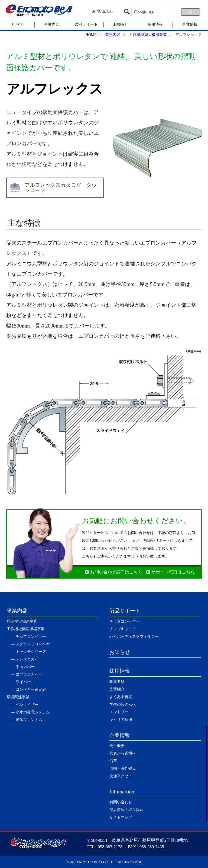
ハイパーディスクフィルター (134, 637)
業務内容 (113, 35)
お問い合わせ (103, 11)
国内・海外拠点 (123, 768)
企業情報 (190, 24)
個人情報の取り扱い (126, 810)
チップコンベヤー (125, 621)
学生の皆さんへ (123, 704)
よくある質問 (121, 697)
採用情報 (155, 24)
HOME (17, 24)
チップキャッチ (123, 629)
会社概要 (117, 746)
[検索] (154, 12)
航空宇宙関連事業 (22, 621)
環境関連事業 (18, 697)
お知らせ (121, 24)
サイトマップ (121, 817)
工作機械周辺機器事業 (148, 35)
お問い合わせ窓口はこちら (116, 572)
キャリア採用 (121, 720)
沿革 (113, 761)
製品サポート (86, 24)
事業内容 (52, 24)
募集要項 (117, 682)
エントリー (119, 712)
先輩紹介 (117, 689)
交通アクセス (121, 776)
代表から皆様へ (123, 753)
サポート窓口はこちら (173, 572)
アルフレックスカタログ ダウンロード (61, 188)
